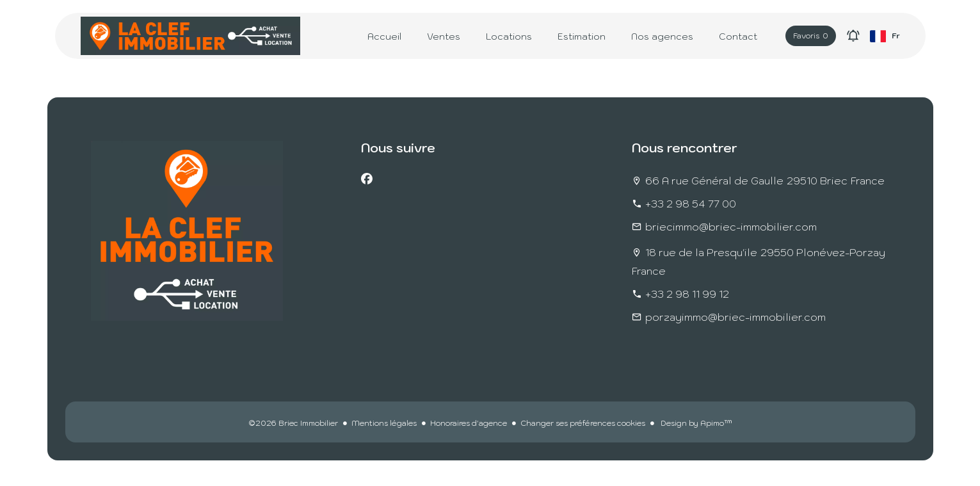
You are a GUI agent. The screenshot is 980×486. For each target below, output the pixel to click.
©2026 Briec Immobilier (293, 423)
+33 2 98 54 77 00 (691, 204)
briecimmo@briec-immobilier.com (731, 227)
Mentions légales (384, 423)
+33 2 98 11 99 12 (687, 294)
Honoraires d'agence (469, 423)
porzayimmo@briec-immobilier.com (735, 317)
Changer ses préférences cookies (583, 423)
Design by (695, 423)
